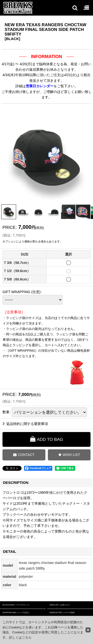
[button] (75, 8)
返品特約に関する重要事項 (25, 426)
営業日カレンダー (40, 86)
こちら (27, 637)
